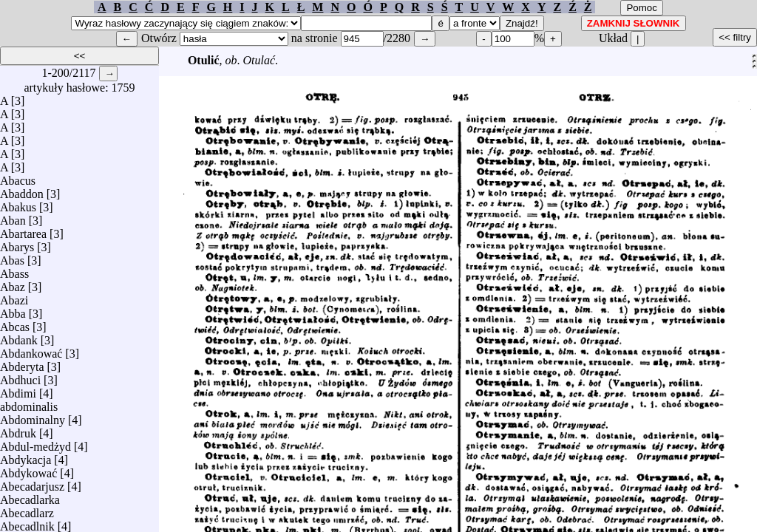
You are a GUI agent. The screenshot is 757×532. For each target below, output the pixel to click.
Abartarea (23, 230)
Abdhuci (20, 376)
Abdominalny (33, 416)
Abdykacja (26, 456)
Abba (13, 310)
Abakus (18, 204)
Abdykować (28, 470)
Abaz (13, 283)
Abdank (19, 337)
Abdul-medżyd (35, 443)
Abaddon (22, 190)
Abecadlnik (27, 523)
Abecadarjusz (32, 483)
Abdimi (18, 390)
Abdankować (31, 350)
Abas (12, 257)
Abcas (15, 323)
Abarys (17, 243)
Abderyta (22, 363)
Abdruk (18, 430)
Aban (13, 217)
